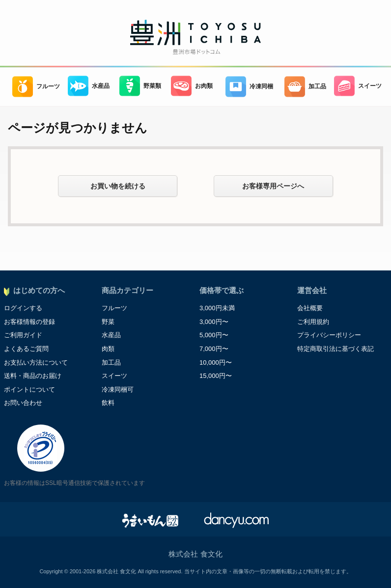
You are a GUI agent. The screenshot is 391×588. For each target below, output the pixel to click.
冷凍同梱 (249, 87)
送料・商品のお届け (33, 376)
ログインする (23, 308)
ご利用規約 (313, 322)
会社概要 (310, 308)
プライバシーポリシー (329, 335)
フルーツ (36, 87)
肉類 (108, 349)
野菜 (108, 322)
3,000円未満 (217, 308)
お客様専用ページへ (273, 186)
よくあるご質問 (26, 349)
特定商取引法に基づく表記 (335, 349)
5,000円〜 (214, 335)
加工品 (305, 87)
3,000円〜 (214, 322)
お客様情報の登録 (29, 322)
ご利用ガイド (23, 335)
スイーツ (358, 86)
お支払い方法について (36, 362)
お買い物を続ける (118, 186)
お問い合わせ (23, 403)
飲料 (108, 403)
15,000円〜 (216, 376)
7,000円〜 (214, 349)
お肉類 (192, 86)
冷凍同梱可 (118, 389)
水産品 (89, 86)
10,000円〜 (216, 362)
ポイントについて (29, 389)
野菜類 (140, 86)
